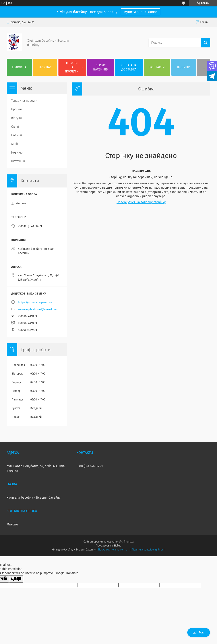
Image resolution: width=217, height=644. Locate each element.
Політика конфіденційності (149, 550)
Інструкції (18, 161)
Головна (19, 67)
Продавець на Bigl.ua (108, 546)
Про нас (45, 67)
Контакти (157, 67)
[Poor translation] (16, 579)
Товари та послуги (72, 67)
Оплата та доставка (129, 67)
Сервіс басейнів (101, 67)
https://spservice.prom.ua (35, 302)
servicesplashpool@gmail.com (38, 309)
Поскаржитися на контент (114, 550)
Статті (15, 127)
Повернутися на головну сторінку (141, 202)
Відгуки (16, 118)
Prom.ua (129, 542)
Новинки (17, 153)
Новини (184, 67)
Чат (199, 632)
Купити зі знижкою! (140, 12)
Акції (15, 144)
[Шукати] (206, 43)
